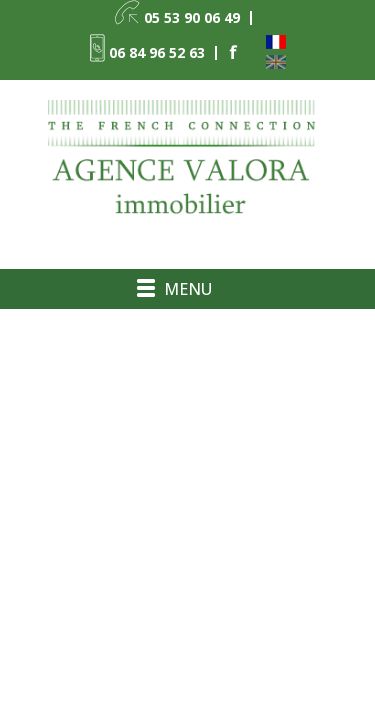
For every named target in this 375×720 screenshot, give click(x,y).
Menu (188, 289)
